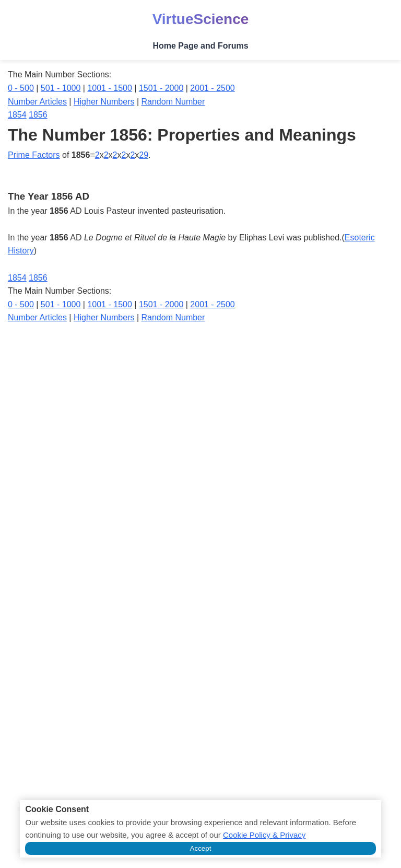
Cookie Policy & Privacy (264, 835)
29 (144, 155)
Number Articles (37, 102)
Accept (201, 848)
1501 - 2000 (161, 88)
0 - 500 (21, 88)
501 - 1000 (61, 88)
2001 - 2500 (212, 88)
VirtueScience (201, 19)
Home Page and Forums (200, 46)
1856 (38, 115)
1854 (17, 115)
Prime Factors (34, 155)
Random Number (173, 102)
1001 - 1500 (109, 88)
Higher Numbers (104, 102)
